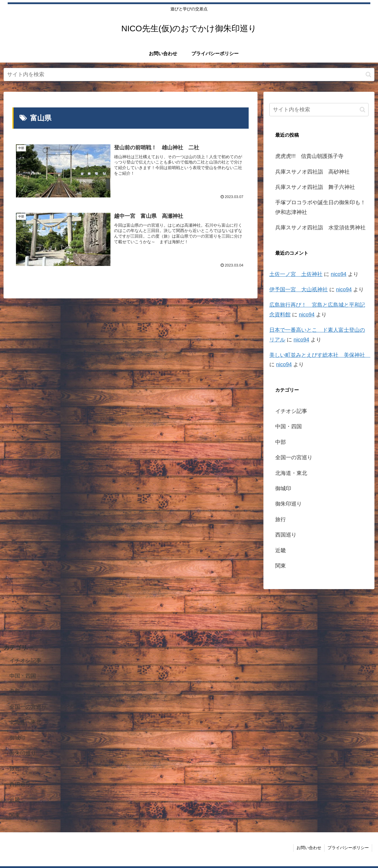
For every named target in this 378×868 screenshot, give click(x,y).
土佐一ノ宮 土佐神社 (296, 274)
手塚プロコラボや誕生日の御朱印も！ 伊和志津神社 (322, 207)
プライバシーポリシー (348, 848)
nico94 (339, 274)
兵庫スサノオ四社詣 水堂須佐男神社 (320, 228)
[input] (189, 75)
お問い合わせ (309, 848)
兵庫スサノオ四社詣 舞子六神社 (315, 187)
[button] (368, 75)
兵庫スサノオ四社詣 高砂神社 (312, 172)
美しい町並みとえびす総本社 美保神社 (320, 355)
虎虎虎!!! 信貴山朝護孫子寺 (309, 156)
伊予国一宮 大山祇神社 (299, 290)
